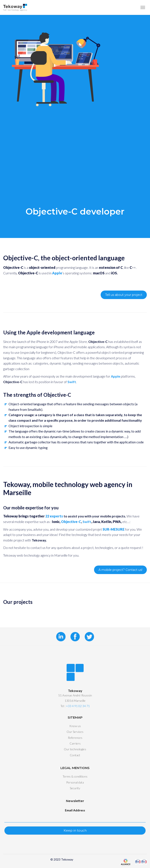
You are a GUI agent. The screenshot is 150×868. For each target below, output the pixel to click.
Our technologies (75, 749)
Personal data (75, 782)
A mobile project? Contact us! (120, 570)
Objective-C (71, 522)
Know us (75, 726)
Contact (75, 755)
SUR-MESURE (114, 529)
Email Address (75, 810)
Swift (72, 382)
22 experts (54, 516)
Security (75, 788)
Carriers (75, 743)
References (75, 738)
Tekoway (67, 859)
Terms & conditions (75, 776)
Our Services (75, 732)
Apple (116, 376)
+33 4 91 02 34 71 (78, 706)
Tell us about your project (124, 295)
